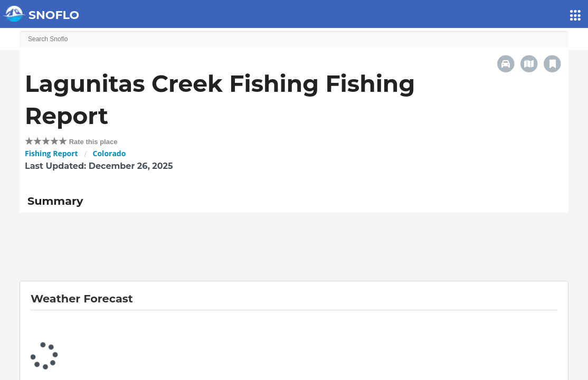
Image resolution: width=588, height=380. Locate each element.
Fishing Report (51, 153)
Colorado (110, 153)
